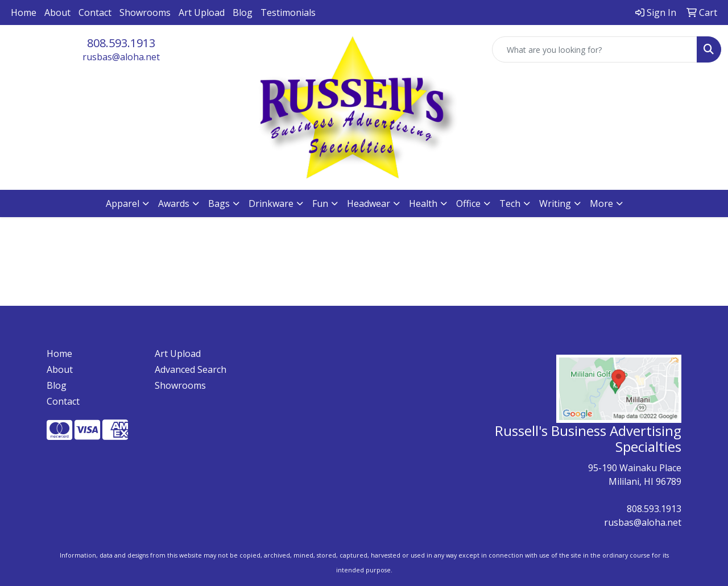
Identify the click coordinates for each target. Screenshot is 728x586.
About (57, 13)
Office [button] (468, 203)
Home (24, 13)
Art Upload (202, 13)
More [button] (601, 203)
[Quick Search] (595, 49)
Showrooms (145, 13)
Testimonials (288, 13)
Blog (243, 13)
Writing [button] (555, 203)
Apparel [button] (123, 203)
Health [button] (423, 203)
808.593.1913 (121, 43)
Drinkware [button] (271, 203)
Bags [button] (219, 203)
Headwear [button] (369, 203)
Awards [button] (174, 203)
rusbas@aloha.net (121, 57)
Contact (95, 13)
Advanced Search (191, 369)
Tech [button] (510, 203)
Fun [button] (320, 203)
